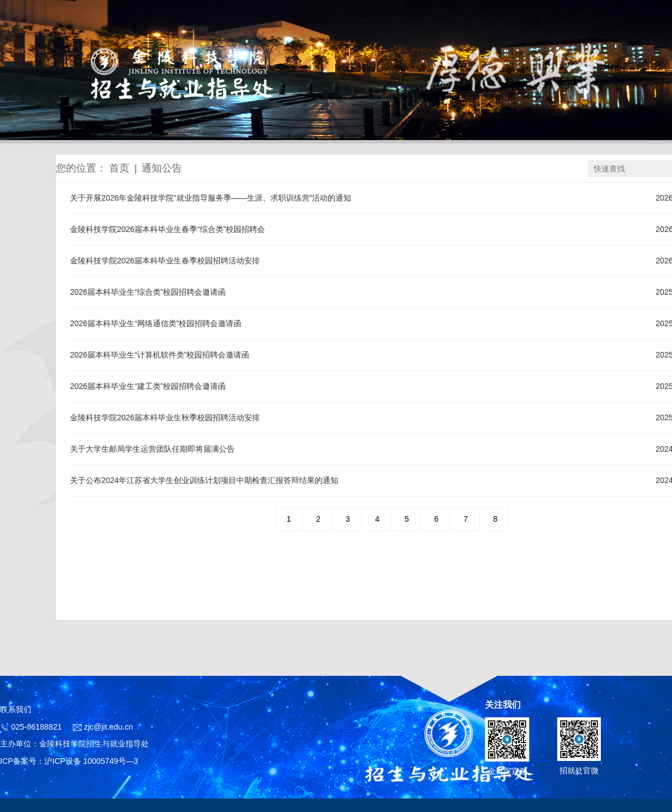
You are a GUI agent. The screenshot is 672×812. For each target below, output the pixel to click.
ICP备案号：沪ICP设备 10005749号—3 (69, 761)
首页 (119, 168)
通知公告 (162, 168)
